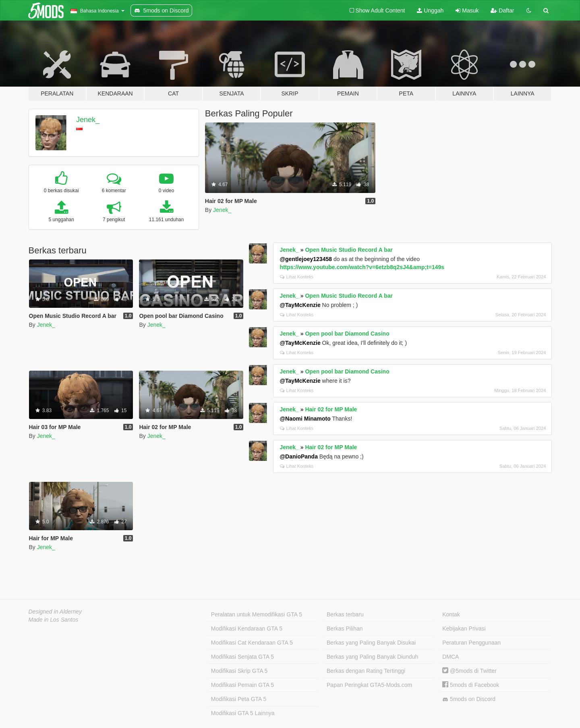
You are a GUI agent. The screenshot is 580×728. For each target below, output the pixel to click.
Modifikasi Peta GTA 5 (239, 699)
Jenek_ (88, 120)
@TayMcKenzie (300, 305)
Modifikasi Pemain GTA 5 (242, 685)
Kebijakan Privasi (464, 628)
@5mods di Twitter (469, 671)
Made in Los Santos (54, 620)
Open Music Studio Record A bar (349, 250)
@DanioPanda (299, 456)
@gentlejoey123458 (306, 259)
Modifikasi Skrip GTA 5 (239, 671)
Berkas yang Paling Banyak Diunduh (372, 657)
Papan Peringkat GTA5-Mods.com (369, 685)
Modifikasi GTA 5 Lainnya (243, 713)
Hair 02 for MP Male (331, 409)
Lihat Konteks (297, 277)
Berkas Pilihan (345, 628)
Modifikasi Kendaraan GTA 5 (247, 628)
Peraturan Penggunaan (471, 643)
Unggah (430, 10)
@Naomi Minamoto (305, 419)
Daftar (502, 10)
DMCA (451, 657)
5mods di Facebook (471, 685)
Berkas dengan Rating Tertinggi (366, 671)
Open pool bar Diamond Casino (347, 334)
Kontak (451, 614)
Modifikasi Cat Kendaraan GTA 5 (252, 643)
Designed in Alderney (55, 612)
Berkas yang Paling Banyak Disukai (371, 643)
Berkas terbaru (345, 614)
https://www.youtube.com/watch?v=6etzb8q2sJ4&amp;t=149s (362, 267)
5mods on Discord (469, 699)
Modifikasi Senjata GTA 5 (242, 657)
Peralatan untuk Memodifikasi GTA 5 (257, 614)
